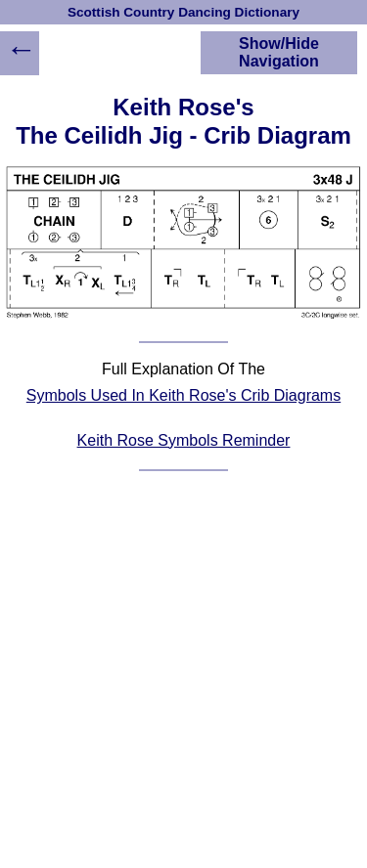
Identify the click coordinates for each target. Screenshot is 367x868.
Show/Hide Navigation (279, 52)
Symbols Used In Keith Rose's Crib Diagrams (183, 395)
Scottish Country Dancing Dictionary (183, 12)
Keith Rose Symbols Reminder (184, 440)
